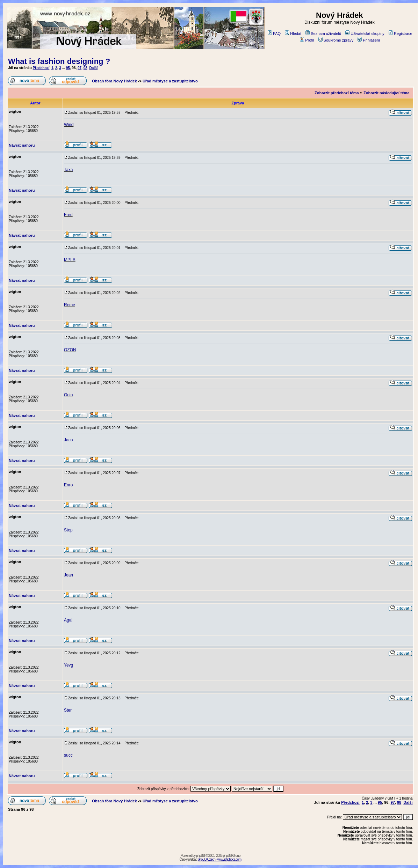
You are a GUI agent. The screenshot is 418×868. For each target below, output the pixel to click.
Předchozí (41, 68)
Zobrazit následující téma (386, 93)
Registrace (401, 34)
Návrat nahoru (22, 145)
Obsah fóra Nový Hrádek (114, 81)
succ (68, 755)
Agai (68, 620)
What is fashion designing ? (59, 61)
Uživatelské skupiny (365, 34)
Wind (69, 125)
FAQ (274, 34)
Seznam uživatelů (323, 34)
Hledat (293, 34)
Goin (68, 395)
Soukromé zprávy (336, 40)
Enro (68, 485)
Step (68, 530)
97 (80, 68)
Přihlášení (369, 40)
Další (93, 68)
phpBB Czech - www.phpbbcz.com (219, 859)
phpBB (200, 856)
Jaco (68, 440)
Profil (307, 40)
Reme (70, 305)
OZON (70, 350)
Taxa (68, 170)
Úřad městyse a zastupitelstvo (170, 81)
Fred (68, 215)
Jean (69, 575)
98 (85, 68)
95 (68, 68)
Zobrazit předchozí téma (337, 93)
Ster (68, 710)
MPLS (70, 260)
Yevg (69, 665)
